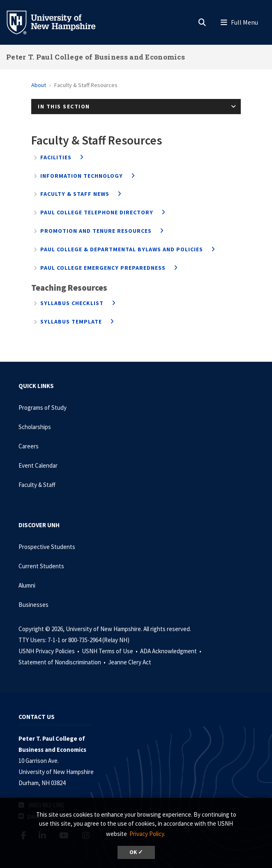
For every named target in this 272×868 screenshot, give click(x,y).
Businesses (33, 605)
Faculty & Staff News (75, 194)
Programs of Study (43, 408)
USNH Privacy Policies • (50, 651)
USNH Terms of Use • (110, 651)
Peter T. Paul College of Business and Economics (96, 57)
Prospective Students (47, 547)
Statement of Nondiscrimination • (63, 662)
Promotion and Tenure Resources (96, 231)
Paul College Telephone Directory (97, 212)
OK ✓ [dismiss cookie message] (136, 852)
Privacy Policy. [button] (147, 834)
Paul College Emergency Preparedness (103, 268)
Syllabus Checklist (72, 303)
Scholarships (35, 427)
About (39, 85)
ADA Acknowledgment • (171, 651)
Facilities (56, 157)
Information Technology (82, 176)
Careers (29, 446)
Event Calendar (38, 465)
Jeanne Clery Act (130, 662)
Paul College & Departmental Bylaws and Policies (122, 249)
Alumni (27, 585)
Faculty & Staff (37, 485)
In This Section (64, 106)
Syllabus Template (71, 321)
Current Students (41, 566)
